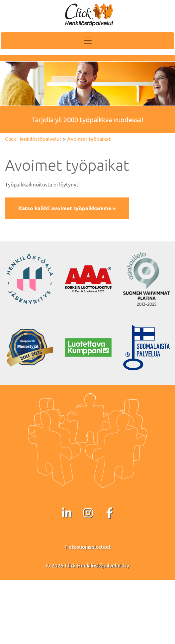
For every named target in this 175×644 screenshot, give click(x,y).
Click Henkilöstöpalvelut (33, 139)
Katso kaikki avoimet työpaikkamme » (67, 208)
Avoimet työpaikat (89, 139)
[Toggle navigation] (87, 41)
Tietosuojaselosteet (88, 546)
